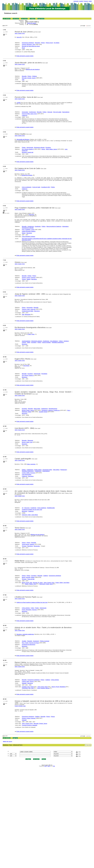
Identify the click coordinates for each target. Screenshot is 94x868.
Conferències (32, 112)
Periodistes (44, 374)
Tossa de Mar (31, 579)
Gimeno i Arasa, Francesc (29, 277)
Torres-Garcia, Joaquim (28, 544)
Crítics (32, 608)
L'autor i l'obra (31, 334)
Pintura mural (49, 43)
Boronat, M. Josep (38, 583)
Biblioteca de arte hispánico (33, 69)
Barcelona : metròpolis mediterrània (25, 634)
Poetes (24, 147)
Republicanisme (53, 409)
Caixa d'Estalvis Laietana (28, 236)
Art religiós (57, 43)
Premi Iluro (31, 215)
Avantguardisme (26, 341)
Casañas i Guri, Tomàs (28, 687)
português (76, 1)
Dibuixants (30, 440)
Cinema (24, 342)
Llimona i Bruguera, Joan (28, 44)
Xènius (43, 149)
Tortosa (24, 279)
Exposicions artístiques (28, 43)
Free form (89, 745)
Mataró (24, 233)
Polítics (45, 112)
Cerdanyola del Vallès (28, 311)
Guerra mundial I (46, 342)
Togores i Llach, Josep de (29, 309)
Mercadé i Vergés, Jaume (40, 723)
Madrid (29, 279)
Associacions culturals (28, 228)
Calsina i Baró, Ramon (28, 681)
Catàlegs (45, 576)
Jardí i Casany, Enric (20, 33)
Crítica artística (26, 608)
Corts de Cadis (36, 187)
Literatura (66, 341)
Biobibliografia (51, 508)
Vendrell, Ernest (43, 412)
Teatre (29, 342)
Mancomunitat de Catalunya (54, 226)
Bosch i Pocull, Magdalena (59, 687)
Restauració (64, 470)
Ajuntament (36, 641)
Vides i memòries (31, 464)
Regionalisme (46, 471)
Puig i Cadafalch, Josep (28, 230)
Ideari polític (37, 409)
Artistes (29, 276)
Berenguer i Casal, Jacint (46, 584)
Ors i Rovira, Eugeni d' (28, 375)
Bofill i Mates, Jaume (52, 149)
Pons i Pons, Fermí (43, 687)
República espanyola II (58, 342)
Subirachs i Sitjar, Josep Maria (30, 515)
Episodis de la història (27, 175)
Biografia (24, 76)
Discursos (27, 508)
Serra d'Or (19, 37)
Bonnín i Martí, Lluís (27, 442)
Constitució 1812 (46, 187)
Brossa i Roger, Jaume (28, 410)
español (81, 1)
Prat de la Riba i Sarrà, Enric (29, 114)
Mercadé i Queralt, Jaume (29, 78)
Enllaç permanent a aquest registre (25, 56)
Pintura (24, 543)
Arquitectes (38, 226)
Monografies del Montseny (23, 139)
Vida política (56, 470)
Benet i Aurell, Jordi (27, 583)
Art (23, 508)
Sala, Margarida (26, 314)
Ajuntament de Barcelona (29, 645)
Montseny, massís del (28, 152)
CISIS (45, 766)
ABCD (49, 766)
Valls (23, 80)
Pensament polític (47, 470)
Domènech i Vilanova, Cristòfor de (51, 410)
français (86, 1)
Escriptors (48, 147)
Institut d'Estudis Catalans (29, 231)
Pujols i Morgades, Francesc (29, 610)
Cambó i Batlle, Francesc (28, 473)
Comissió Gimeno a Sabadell (30, 725)
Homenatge (25, 112)
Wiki (54, 766)
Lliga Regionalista (27, 474)
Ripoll (23, 48)
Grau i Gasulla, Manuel (43, 688)
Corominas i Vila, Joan (28, 688)
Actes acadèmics (42, 508)
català (90, 1)
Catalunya (25, 115)
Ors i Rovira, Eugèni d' (28, 149)
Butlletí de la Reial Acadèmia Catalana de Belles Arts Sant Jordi (32, 602)
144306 (18, 103)
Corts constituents (27, 187)
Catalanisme (44, 409)
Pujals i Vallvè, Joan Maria (62, 583)
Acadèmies (33, 508)
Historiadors (65, 226)
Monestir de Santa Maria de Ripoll (31, 46)
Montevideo (37, 546)
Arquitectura (31, 226)
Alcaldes (24, 641)
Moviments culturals (39, 147)
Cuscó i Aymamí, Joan (20, 706)
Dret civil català (57, 112)
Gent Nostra (26, 366)
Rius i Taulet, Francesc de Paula (30, 643)
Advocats (50, 112)
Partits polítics (38, 470)
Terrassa (24, 546)
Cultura (61, 341)
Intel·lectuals (30, 147)
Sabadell (24, 683)
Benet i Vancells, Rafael (28, 577)
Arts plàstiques (54, 341)
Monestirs (38, 43)
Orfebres (35, 76)
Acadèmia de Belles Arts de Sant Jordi (32, 510)
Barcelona (29, 233)
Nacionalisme (66, 112)
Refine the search (32, 23)
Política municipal (44, 641)
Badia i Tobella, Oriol (31, 584)
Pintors (43, 43)
